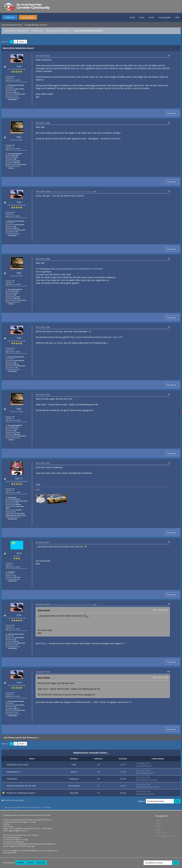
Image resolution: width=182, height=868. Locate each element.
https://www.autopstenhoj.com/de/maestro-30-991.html (77, 269)
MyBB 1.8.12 (17, 851)
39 (98, 779)
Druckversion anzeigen (14, 800)
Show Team (161, 833)
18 (98, 765)
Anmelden (10, 17)
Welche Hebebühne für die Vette (21, 786)
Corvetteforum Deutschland (16, 31)
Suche (152, 17)
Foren (142, 17)
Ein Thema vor (30, 738)
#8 (169, 542)
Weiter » (22, 42)
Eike (19, 66)
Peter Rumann (154, 787)
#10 (168, 672)
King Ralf (74, 793)
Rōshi (5, 853)
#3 (169, 191)
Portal (132, 17)
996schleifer (153, 780)
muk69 (151, 794)
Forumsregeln (165, 17)
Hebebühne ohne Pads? (18, 765)
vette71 (74, 772)
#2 (169, 123)
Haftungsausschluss (165, 836)
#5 (169, 327)
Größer (41, 863)
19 (98, 772)
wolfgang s (74, 779)
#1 (169, 55)
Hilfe (177, 17)
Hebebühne (12, 779)
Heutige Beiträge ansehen (36, 25)
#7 (169, 463)
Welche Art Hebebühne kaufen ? (21, 793)
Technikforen (37, 31)
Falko (74, 765)
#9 (169, 604)
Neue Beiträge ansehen (12, 25)
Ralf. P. (19, 478)
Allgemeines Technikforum (57, 31)
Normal (20, 863)
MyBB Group (36, 851)
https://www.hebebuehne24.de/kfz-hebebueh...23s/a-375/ (96, 337)
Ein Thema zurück (13, 738)
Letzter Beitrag (142, 766)
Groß (30, 863)
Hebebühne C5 (13, 772)
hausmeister (74, 786)
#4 (169, 259)
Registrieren (28, 17)
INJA (19, 137)
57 (98, 793)
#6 (169, 394)
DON (150, 766)
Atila (19, 553)
